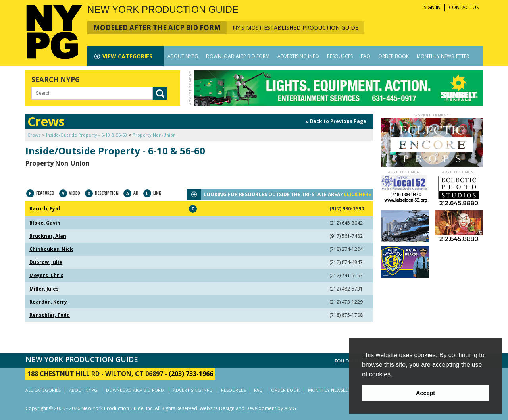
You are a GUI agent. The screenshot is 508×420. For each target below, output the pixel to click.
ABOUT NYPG (183, 56)
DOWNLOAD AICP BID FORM (238, 56)
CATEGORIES (127, 56)
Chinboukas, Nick (51, 249)
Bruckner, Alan (48, 236)
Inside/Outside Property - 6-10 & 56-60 (87, 135)
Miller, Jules (44, 289)
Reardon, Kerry (48, 302)
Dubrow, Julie (46, 262)
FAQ (366, 56)
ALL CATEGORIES (43, 390)
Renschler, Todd (50, 315)
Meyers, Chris (46, 275)
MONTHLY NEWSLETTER (443, 56)
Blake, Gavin (45, 223)
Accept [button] (425, 393)
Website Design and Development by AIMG (248, 408)
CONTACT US (464, 7)
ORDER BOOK (394, 56)
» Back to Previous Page (336, 121)
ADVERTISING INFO (298, 56)
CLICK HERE (357, 194)
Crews (34, 135)
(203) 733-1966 (191, 374)
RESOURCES (340, 56)
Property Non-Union (154, 135)
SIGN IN (432, 7)
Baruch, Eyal (45, 209)
